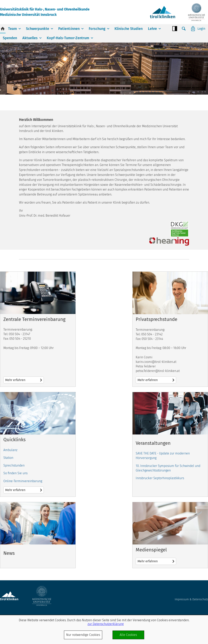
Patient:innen (69, 29)
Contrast (175, 29)
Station (8, 458)
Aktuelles (30, 38)
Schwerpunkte (38, 29)
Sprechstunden (14, 465)
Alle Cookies (128, 635)
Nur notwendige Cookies (83, 635)
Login (201, 29)
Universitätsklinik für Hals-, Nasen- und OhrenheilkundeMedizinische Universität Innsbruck (45, 12)
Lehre (152, 29)
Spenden (10, 38)
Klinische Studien (129, 29)
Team (12, 29)
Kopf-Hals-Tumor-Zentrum (68, 38)
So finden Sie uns (15, 473)
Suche (184, 29)
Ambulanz (10, 450)
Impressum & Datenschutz (191, 599)
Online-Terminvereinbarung (23, 481)
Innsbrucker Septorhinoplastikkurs (160, 478)
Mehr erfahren (38, 329)
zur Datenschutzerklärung (106, 624)
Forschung (97, 29)
